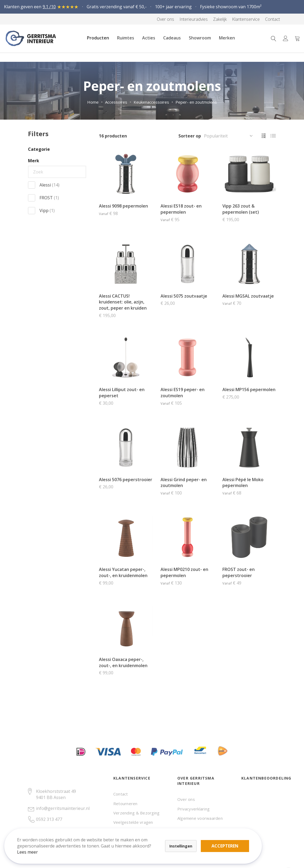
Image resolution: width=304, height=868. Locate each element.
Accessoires (116, 102)
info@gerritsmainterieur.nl (63, 808)
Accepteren (185, 839)
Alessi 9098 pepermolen (123, 206)
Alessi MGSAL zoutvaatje (248, 296)
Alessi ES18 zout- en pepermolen (181, 209)
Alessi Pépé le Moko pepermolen (243, 483)
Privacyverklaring (193, 809)
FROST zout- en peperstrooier (239, 572)
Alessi (49, 185)
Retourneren (125, 804)
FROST (49, 198)
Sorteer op (190, 136)
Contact (121, 794)
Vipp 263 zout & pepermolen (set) (241, 209)
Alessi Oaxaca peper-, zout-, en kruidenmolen (123, 662)
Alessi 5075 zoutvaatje (184, 296)
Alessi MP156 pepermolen (249, 390)
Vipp (47, 210)
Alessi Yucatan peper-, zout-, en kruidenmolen (123, 572)
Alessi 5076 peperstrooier (126, 480)
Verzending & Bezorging (136, 813)
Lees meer (32, 848)
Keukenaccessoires (151, 102)
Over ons (186, 799)
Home (93, 102)
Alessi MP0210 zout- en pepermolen (184, 572)
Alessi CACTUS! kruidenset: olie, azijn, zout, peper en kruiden (123, 302)
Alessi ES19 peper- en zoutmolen (183, 393)
